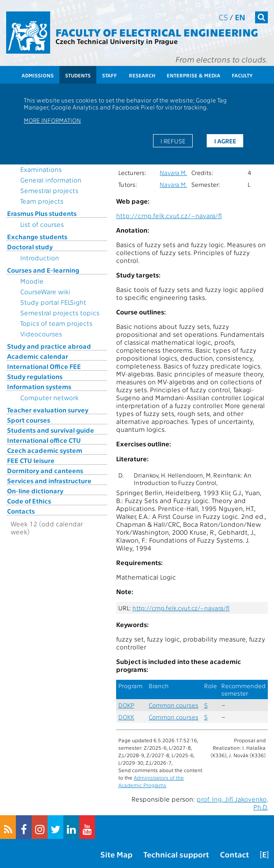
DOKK (126, 717)
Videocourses (41, 334)
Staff (110, 75)
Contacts (21, 511)
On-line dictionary (35, 491)
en (240, 17)
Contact (234, 854)
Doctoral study (30, 247)
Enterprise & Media (194, 75)
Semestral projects (49, 190)
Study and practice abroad (49, 346)
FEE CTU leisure (31, 460)
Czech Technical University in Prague (117, 41)
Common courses (174, 705)
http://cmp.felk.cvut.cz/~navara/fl (169, 215)
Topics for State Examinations (44, 165)
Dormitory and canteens (45, 470)
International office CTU (44, 440)
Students (78, 75)
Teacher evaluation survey (48, 410)
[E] (264, 854)
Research (142, 75)
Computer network (49, 398)
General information (51, 180)
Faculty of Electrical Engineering (157, 32)
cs (223, 17)
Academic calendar (38, 356)
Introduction (40, 258)
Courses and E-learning (43, 270)
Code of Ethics (29, 501)
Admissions (38, 75)
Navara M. (173, 173)
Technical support (176, 854)
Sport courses (29, 420)
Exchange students (37, 237)
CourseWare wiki (45, 292)
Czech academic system (45, 450)
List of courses (42, 224)
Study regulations (35, 376)
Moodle (32, 281)
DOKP (126, 705)
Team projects (42, 201)
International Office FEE (44, 366)
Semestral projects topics (60, 313)
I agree (225, 141)
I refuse (173, 141)
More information (52, 120)
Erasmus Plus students (42, 213)
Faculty (242, 75)
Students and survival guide (51, 430)
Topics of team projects (56, 323)
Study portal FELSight (53, 302)
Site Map (116, 854)
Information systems (39, 387)
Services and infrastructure (49, 481)
